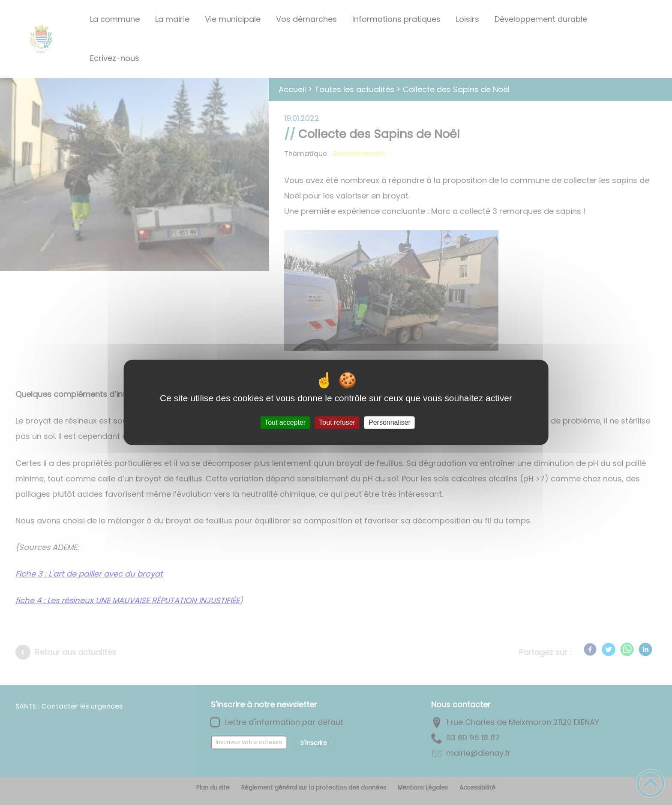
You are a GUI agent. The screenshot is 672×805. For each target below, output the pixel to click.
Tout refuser (337, 422)
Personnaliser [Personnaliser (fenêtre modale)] (390, 422)
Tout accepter (285, 422)
